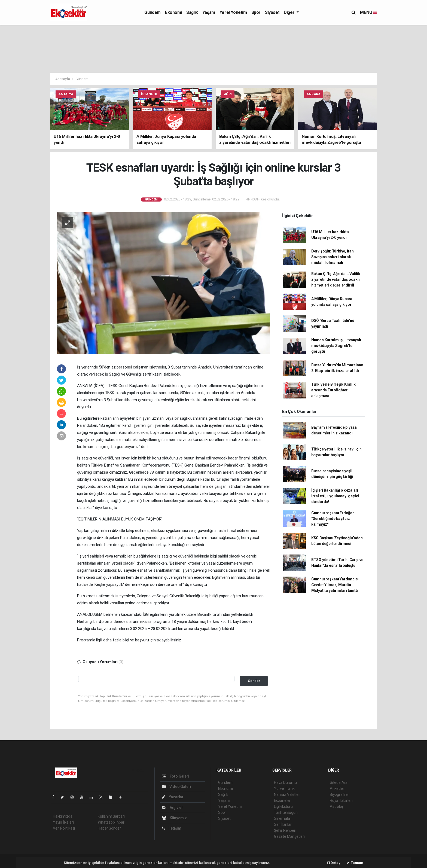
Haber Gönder (109, 828)
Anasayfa (63, 79)
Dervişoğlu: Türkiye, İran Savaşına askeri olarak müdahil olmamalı (333, 257)
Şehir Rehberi (285, 830)
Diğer (290, 12)
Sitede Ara (339, 782)
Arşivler (173, 808)
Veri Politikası (64, 828)
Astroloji (337, 806)
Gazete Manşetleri (289, 836)
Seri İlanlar (283, 824)
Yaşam (209, 12)
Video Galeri (176, 787)
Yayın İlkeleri (63, 822)
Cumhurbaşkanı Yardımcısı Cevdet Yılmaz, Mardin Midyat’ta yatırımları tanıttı (335, 585)
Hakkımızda (63, 816)
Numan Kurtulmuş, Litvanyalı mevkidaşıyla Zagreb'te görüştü (336, 346)
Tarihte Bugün (286, 812)
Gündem (152, 12)
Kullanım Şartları (111, 816)
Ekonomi (173, 12)
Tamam (355, 863)
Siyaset (272, 12)
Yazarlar (173, 797)
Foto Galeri (176, 776)
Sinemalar (283, 818)
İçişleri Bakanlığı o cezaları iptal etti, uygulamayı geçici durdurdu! (335, 496)
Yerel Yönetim (233, 12)
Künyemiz (174, 818)
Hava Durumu (285, 782)
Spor (256, 12)
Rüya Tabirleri (341, 800)
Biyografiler (339, 794)
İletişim (172, 828)
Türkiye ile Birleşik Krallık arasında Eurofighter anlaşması (333, 390)
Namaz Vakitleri (287, 794)
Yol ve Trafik (284, 788)
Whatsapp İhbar (111, 822)
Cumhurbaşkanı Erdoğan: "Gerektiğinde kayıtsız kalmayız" (333, 519)
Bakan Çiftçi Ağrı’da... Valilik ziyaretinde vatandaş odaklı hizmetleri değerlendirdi (336, 279)
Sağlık (192, 12)
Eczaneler (282, 800)
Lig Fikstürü (283, 806)
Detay (334, 863)
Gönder (254, 681)
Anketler (337, 788)
